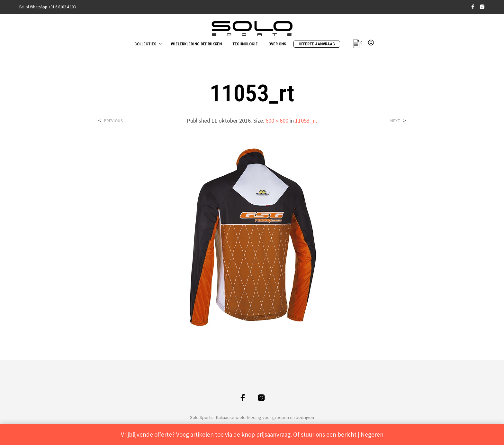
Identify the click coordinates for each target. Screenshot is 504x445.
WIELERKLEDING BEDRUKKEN (196, 44)
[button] (358, 43)
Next (395, 121)
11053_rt (306, 121)
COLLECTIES (145, 44)
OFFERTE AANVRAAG (317, 44)
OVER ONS (277, 44)
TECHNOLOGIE (245, 44)
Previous (113, 121)
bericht (347, 434)
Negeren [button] (372, 434)
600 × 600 (277, 121)
